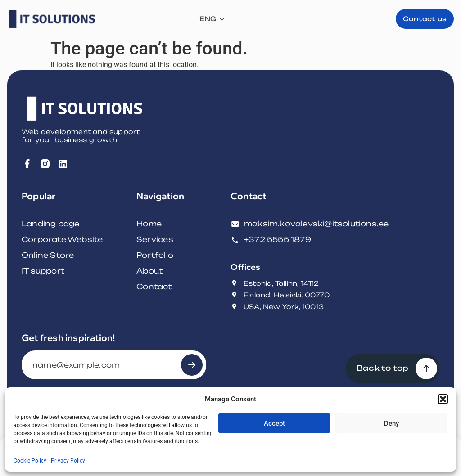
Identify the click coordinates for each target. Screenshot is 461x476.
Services (155, 239)
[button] (443, 399)
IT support (43, 271)
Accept (274, 423)
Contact (154, 287)
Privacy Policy (68, 461)
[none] (337, 19)
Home (149, 224)
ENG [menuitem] (333, 19)
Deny (391, 423)
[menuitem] (337, 19)
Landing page (50, 224)
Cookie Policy (30, 461)
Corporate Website (62, 239)
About (149, 271)
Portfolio (155, 255)
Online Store (48, 255)
